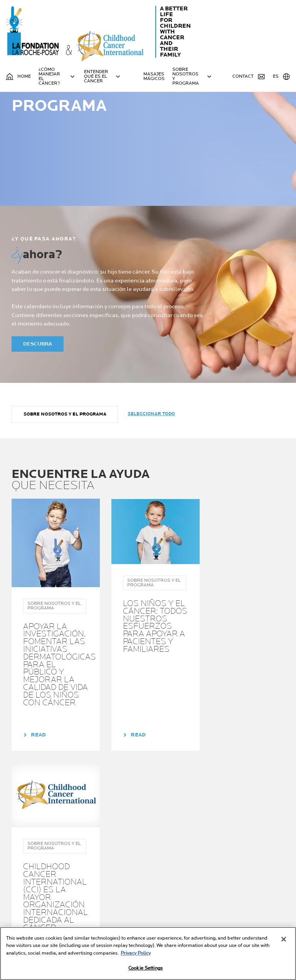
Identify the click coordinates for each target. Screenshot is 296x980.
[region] (148, 953)
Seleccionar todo (152, 458)
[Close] (284, 939)
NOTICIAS (155, 902)
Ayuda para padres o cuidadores (102, 890)
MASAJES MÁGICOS (154, 77)
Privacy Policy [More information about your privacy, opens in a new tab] (136, 953)
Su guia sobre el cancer (166, 875)
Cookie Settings (145, 968)
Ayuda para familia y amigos (102, 913)
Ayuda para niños (98, 902)
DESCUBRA (38, 388)
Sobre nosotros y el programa (65, 458)
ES (282, 77)
